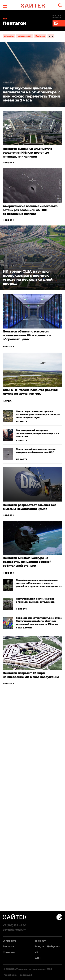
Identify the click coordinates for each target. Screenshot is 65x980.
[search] (60, 5)
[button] (5, 5)
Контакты (9, 952)
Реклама (8, 946)
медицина (24, 36)
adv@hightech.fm (14, 930)
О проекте (9, 941)
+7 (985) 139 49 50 (14, 925)
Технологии (24, 628)
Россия (40, 36)
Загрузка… (32, 811)
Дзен (38, 958)
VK (36, 952)
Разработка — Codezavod (18, 975)
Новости (9, 163)
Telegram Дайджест (47, 946)
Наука (7, 401)
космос (9, 36)
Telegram (40, 941)
